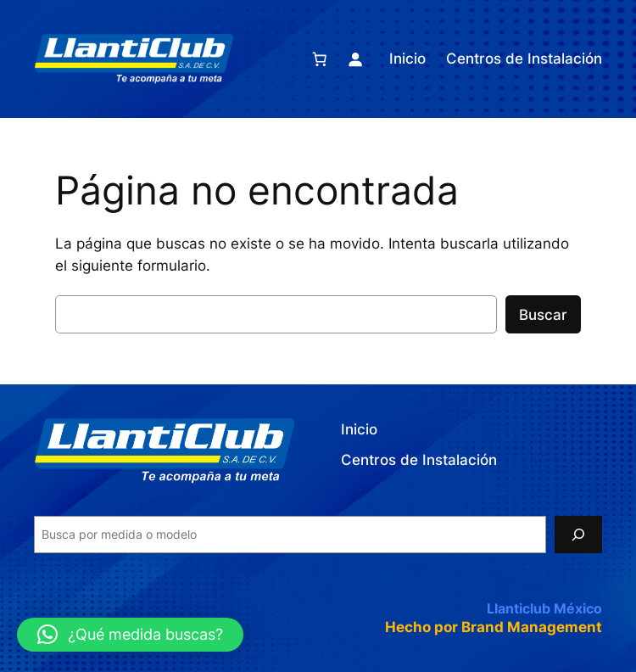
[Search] (578, 534)
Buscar (543, 315)
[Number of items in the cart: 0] (320, 59)
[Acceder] (355, 59)
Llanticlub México (544, 608)
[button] (130, 635)
